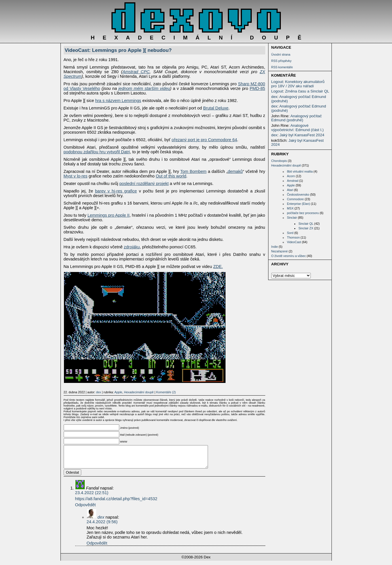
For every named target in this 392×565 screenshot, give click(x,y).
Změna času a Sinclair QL (307, 91)
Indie (275, 247)
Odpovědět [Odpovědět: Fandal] (86, 509)
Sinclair (292, 218)
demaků (235, 171)
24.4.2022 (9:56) (102, 526)
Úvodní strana (281, 54)
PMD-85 (257, 88)
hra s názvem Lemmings (118, 101)
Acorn (291, 176)
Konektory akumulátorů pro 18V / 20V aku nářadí (298, 84)
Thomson (293, 237)
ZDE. (218, 267)
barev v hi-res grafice (116, 191)
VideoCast (294, 242)
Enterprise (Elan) (298, 204)
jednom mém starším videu (144, 88)
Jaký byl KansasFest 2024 (302, 135)
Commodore (295, 199)
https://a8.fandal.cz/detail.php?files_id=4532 (116, 503)
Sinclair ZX (306, 228)
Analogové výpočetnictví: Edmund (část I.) (298, 128)
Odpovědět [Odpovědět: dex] (97, 547)
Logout (277, 82)
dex (274, 97)
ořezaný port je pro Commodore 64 (204, 140)
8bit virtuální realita (300, 171)
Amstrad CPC (136, 72)
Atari (290, 190)
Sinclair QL (306, 224)
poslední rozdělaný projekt (144, 184)
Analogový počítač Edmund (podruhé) (299, 99)
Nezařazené (280, 251)
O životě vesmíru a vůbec (289, 256)
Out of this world (171, 176)
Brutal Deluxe (216, 108)
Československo (298, 194)
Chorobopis (279, 161)
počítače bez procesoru (303, 213)
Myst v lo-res (76, 176)
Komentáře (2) (166, 392)
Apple (291, 185)
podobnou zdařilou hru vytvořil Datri (97, 152)
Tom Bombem (193, 171)
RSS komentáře (282, 67)
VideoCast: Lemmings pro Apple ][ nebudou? (118, 50)
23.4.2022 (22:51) (92, 497)
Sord (290, 233)
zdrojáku (132, 247)
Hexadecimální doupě (286, 165)
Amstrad (293, 181)
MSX (290, 208)
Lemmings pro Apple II (109, 215)
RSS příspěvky (281, 61)
